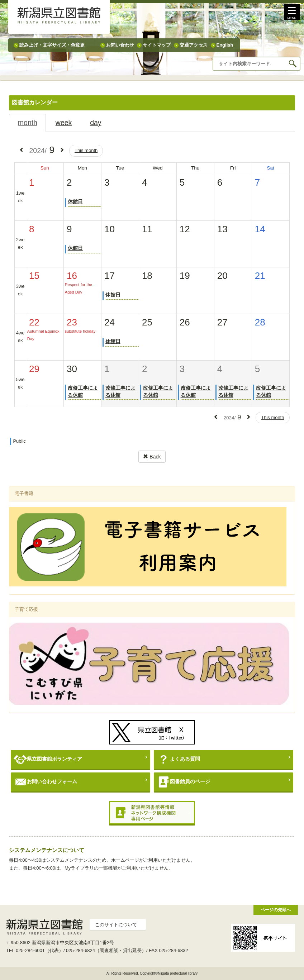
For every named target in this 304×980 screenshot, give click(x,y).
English (225, 45)
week (64, 123)
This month (86, 150)
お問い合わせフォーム (45, 782)
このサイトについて (116, 925)
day (96, 123)
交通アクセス (194, 45)
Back (152, 457)
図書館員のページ (183, 782)
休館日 (75, 201)
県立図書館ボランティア (48, 759)
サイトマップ (157, 45)
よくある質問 (178, 759)
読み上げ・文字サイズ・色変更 (52, 45)
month (28, 123)
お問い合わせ (120, 45)
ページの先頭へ (276, 910)
